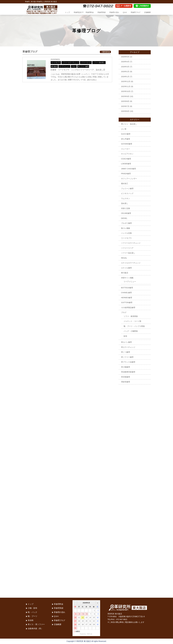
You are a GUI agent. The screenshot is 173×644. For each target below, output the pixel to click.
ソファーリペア (86, 63)
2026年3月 (125, 67)
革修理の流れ (114, 12)
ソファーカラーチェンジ (70, 63)
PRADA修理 (126, 174)
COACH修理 (126, 159)
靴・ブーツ (33, 616)
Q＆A (125, 12)
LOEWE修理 (126, 164)
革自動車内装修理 (128, 372)
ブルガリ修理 (126, 223)
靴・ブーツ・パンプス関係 (134, 326)
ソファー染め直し (99, 63)
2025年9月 (125, 96)
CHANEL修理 (126, 293)
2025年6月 (125, 111)
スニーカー (126, 149)
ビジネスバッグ (127, 193)
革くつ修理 (126, 352)
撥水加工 (125, 183)
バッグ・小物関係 (131, 331)
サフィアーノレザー (129, 179)
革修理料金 (90, 12)
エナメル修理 (126, 268)
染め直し (125, 203)
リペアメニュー (64, 66)
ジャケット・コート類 (132, 321)
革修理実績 (102, 12)
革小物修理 (126, 367)
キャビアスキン (127, 154)
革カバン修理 (126, 342)
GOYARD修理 (127, 144)
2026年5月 (125, 57)
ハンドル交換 (126, 233)
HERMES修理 (127, 298)
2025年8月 (125, 101)
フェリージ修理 (127, 189)
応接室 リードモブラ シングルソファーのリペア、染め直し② (78, 70)
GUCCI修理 (126, 134)
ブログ (74, 66)
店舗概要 (147, 12)
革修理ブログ (136, 12)
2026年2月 (125, 72)
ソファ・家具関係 (131, 316)
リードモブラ (56, 63)
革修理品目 (78, 12)
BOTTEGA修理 (127, 288)
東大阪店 (54, 66)
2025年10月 (126, 91)
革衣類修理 (126, 377)
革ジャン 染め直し (129, 124)
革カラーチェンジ (128, 347)
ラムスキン (126, 198)
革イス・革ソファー (36, 624)
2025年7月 (125, 106)
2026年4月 (125, 62)
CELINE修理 (126, 213)
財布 (125, 336)
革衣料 (31, 620)
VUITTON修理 (127, 302)
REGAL (124, 258)
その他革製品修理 (128, 308)
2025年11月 (126, 86)
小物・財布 (33, 608)
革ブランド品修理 (128, 362)
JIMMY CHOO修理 (128, 169)
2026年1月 (125, 77)
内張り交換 (126, 208)
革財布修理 (126, 382)
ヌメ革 (124, 129)
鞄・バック (33, 612)
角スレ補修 (126, 228)
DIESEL (124, 218)
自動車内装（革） (35, 628)
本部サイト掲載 (127, 278)
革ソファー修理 (83, 66)
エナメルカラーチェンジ (131, 263)
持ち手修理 (126, 139)
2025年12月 (126, 81)
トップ (67, 12)
